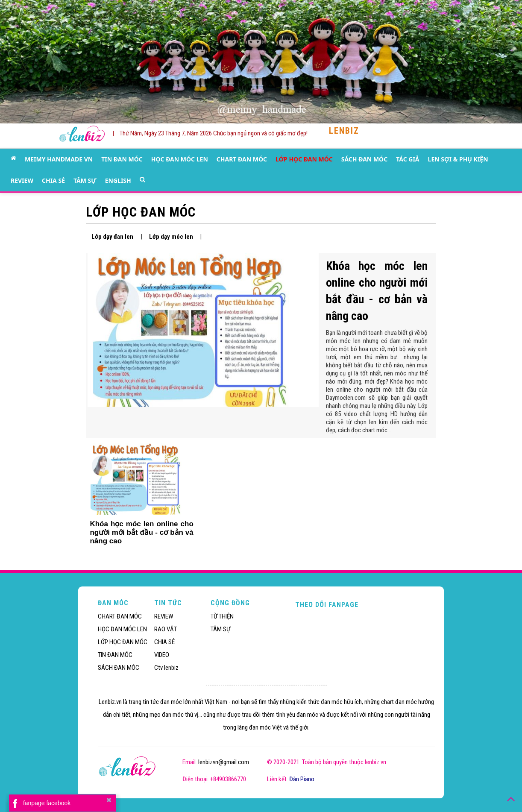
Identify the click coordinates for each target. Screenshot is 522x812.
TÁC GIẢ (408, 159)
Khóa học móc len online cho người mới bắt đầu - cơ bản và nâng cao (141, 532)
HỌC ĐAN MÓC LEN (180, 159)
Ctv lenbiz (166, 668)
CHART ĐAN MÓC (242, 159)
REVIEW (22, 180)
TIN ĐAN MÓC (122, 159)
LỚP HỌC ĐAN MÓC (304, 159)
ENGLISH (118, 180)
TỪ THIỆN (222, 616)
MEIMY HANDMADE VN (59, 159)
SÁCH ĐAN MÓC (364, 159)
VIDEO (162, 655)
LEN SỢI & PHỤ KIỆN (458, 159)
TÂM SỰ (85, 180)
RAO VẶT (166, 629)
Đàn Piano (302, 779)
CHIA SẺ (53, 180)
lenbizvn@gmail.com (224, 762)
